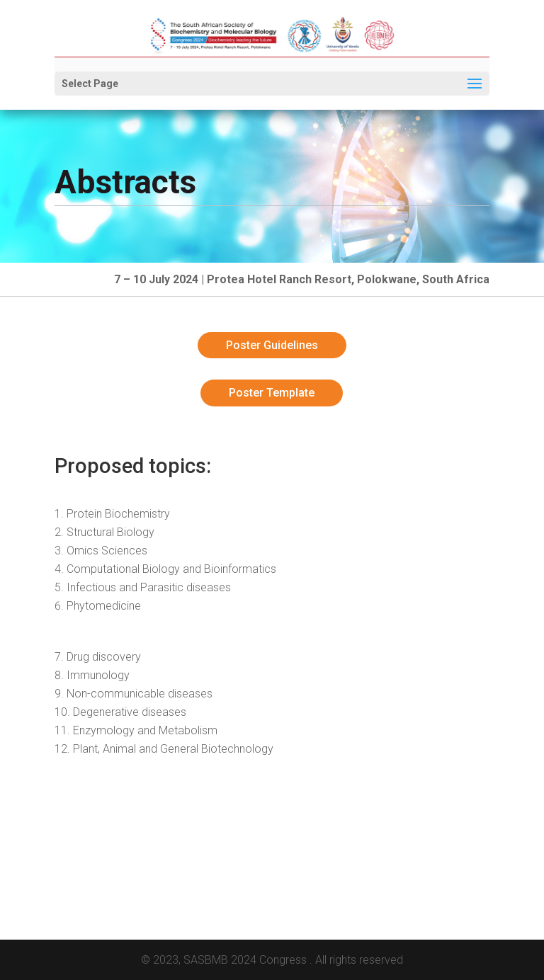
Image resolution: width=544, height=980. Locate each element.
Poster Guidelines (272, 345)
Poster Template (272, 393)
